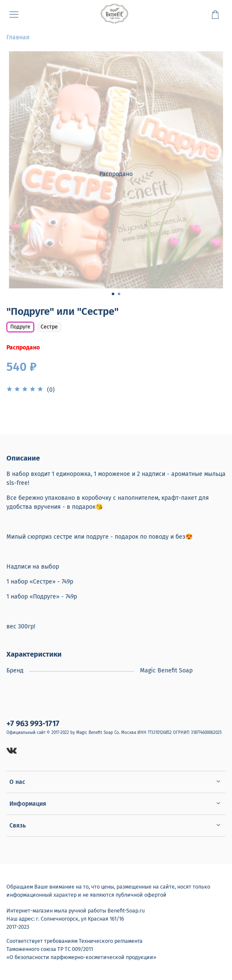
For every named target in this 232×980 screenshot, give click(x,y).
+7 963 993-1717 (33, 724)
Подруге (20, 327)
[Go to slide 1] (113, 294)
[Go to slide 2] (119, 294)
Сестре (49, 327)
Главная (18, 37)
